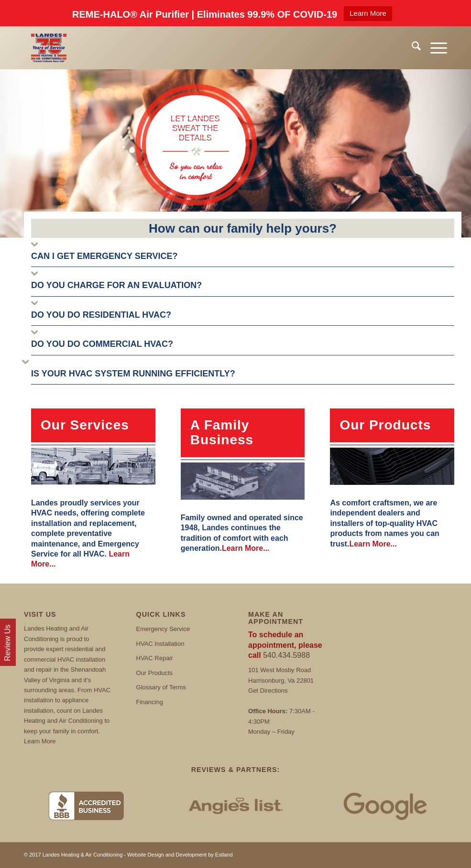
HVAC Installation (160, 644)
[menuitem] (411, 48)
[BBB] (86, 806)
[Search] (411, 48)
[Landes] (49, 48)
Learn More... (246, 548)
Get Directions (268, 691)
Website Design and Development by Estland (180, 855)
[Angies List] (235, 806)
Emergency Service (163, 629)
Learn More (368, 13)
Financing (150, 702)
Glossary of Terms (161, 687)
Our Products (385, 425)
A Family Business (222, 432)
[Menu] (434, 48)
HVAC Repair (155, 658)
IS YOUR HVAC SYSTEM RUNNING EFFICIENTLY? (133, 374)
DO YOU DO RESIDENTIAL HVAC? (101, 315)
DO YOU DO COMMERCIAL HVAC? (102, 344)
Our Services (85, 425)
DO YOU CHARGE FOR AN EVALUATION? (116, 285)
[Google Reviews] (385, 806)
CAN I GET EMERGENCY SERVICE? (104, 256)
